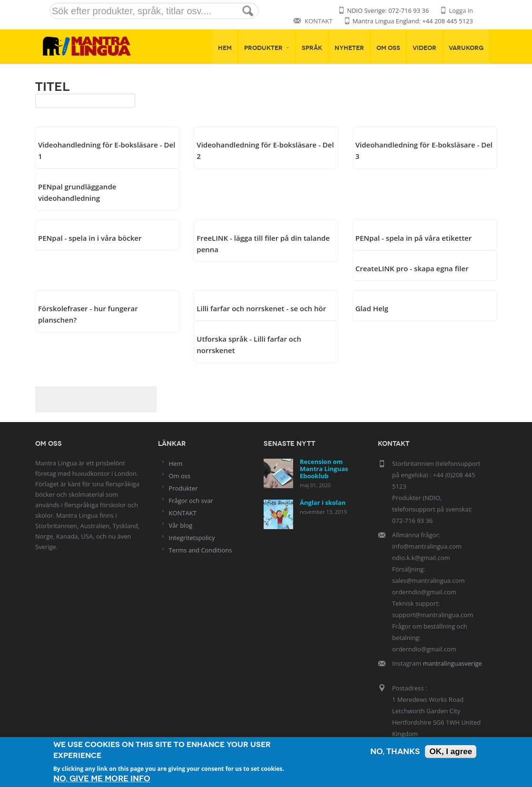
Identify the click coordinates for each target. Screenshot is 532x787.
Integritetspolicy (192, 538)
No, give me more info (102, 779)
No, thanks (395, 752)
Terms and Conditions (201, 550)
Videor (424, 48)
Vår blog (181, 525)
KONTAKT (318, 21)
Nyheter (349, 48)
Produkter (267, 48)
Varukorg (466, 48)
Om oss (388, 48)
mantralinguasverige (453, 663)
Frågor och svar (191, 501)
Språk (312, 48)
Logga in (461, 10)
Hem (225, 48)
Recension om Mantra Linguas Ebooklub (324, 469)
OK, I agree (451, 752)
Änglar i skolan (323, 502)
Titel (52, 87)
